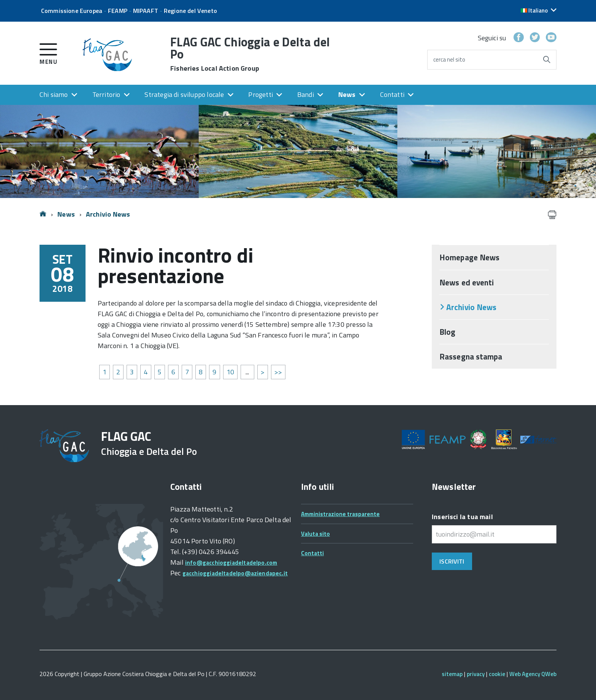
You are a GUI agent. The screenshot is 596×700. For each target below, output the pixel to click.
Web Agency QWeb (533, 674)
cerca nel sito (449, 59)
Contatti (392, 94)
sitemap (452, 674)
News (347, 94)
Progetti (260, 94)
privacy (476, 674)
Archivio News (108, 214)
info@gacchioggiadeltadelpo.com (231, 563)
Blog (447, 332)
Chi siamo (54, 94)
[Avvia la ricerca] (547, 60)
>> (278, 372)
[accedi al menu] (48, 53)
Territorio (106, 94)
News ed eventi (467, 282)
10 (230, 372)
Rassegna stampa (471, 356)
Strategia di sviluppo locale (184, 94)
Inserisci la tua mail (462, 517)
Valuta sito (315, 534)
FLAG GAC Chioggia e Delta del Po (250, 54)
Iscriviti (452, 561)
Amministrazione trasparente (340, 514)
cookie (497, 674)
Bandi (306, 94)
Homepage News (469, 257)
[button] (539, 10)
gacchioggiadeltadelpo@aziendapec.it (235, 573)
